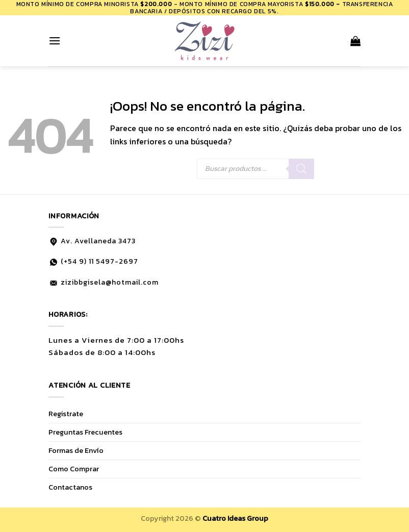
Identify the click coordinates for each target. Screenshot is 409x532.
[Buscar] (301, 169)
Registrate (66, 414)
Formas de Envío (76, 450)
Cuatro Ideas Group (235, 518)
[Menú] (55, 41)
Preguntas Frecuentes (85, 432)
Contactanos (70, 487)
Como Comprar (74, 469)
